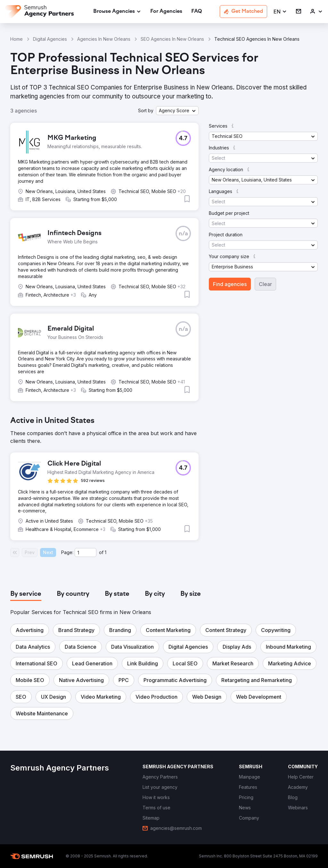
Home (16, 39)
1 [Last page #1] (106, 552)
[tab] (26, 594)
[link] (166, 12)
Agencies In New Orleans (104, 39)
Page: (67, 552)
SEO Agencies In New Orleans (172, 39)
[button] (280, 12)
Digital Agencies (50, 39)
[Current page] (86, 552)
